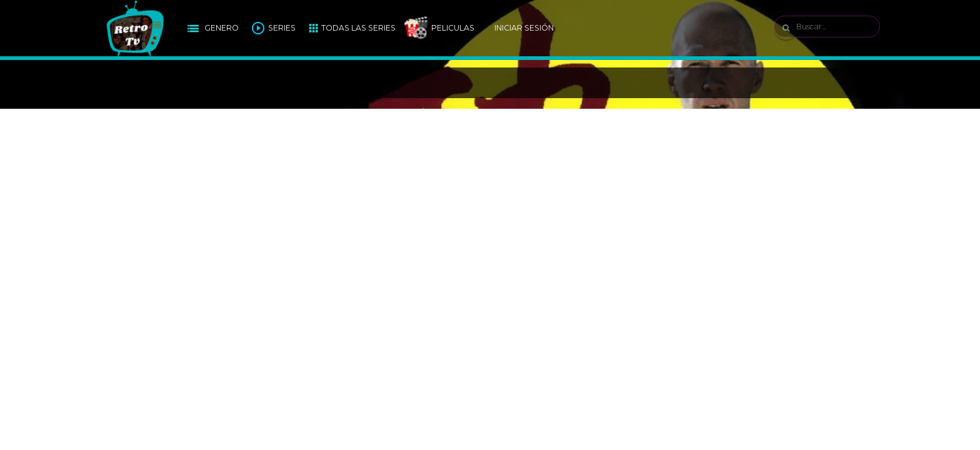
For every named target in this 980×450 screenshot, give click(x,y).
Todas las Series (358, 28)
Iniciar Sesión (524, 28)
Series (282, 28)
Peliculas (453, 28)
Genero (222, 28)
